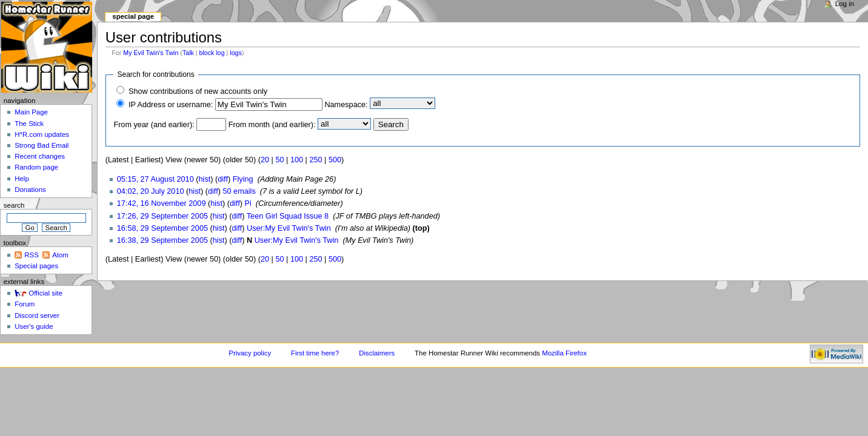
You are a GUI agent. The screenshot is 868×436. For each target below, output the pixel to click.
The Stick (29, 124)
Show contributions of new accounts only (198, 91)
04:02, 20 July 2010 (151, 191)
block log (212, 53)
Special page (133, 16)
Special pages (36, 266)
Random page (36, 167)
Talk (188, 53)
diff (223, 179)
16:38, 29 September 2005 (162, 240)
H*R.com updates (42, 134)
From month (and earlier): (272, 125)
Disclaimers (377, 353)
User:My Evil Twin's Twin (289, 228)
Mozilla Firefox (564, 353)
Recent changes (40, 156)
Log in (845, 4)
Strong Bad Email (42, 145)
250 (315, 160)
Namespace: (346, 105)
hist (205, 179)
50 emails (239, 191)
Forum (25, 304)
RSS (32, 255)
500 (335, 160)
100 (297, 160)
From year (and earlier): (154, 125)
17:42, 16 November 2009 (162, 203)
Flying (243, 179)
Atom (60, 255)
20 (265, 160)
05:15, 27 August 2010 (155, 179)
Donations (30, 190)
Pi (248, 203)
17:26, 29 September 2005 (162, 216)
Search (14, 205)
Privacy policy (250, 353)
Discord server (37, 315)
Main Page (31, 112)
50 (279, 160)
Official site (45, 293)
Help (22, 179)
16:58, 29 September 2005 (162, 228)
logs (236, 53)
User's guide (34, 326)
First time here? (315, 353)
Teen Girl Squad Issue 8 (288, 216)
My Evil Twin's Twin (151, 53)
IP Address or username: (171, 105)
